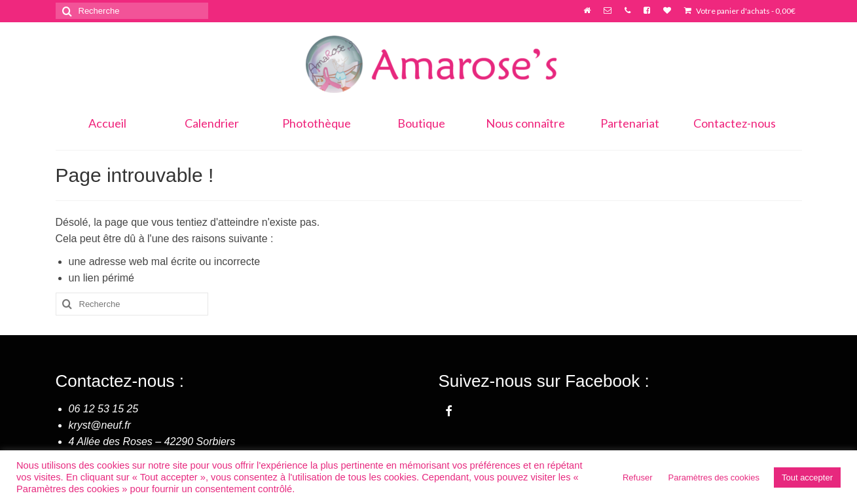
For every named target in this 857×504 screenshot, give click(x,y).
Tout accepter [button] (807, 477)
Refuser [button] (638, 477)
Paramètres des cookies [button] (714, 477)
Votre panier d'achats (740, 11)
